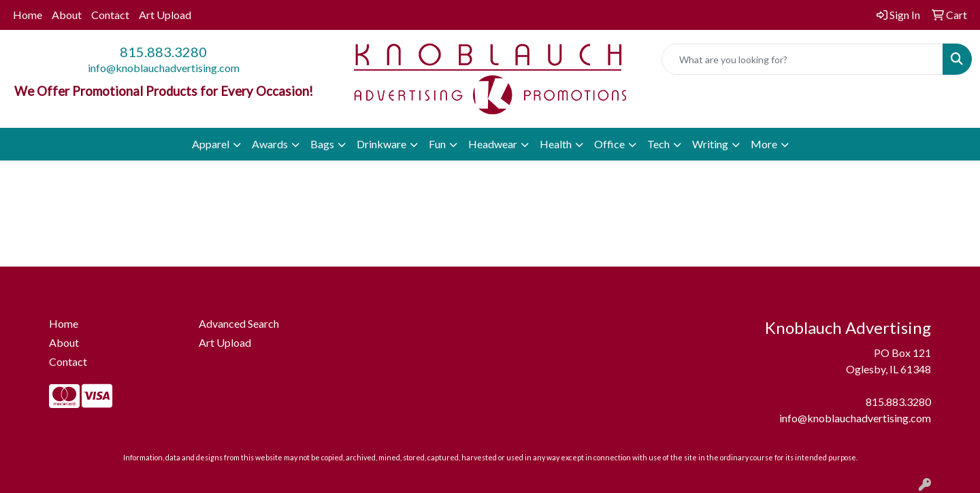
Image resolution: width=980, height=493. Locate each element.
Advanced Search (239, 323)
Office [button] (609, 144)
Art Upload (165, 15)
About (67, 15)
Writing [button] (710, 144)
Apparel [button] (211, 144)
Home (28, 15)
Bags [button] (322, 144)
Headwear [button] (493, 144)
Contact (110, 15)
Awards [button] (270, 144)
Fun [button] (437, 144)
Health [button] (556, 144)
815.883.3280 (163, 52)
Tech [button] (658, 144)
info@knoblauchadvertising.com (164, 68)
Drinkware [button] (381, 144)
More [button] (764, 144)
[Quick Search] (802, 59)
